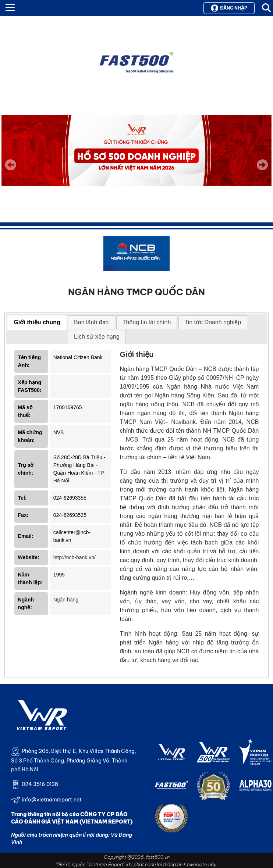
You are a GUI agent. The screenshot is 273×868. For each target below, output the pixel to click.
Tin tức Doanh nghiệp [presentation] (213, 322)
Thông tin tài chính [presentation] (147, 322)
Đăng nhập (229, 8)
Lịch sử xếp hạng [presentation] (97, 337)
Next (262, 170)
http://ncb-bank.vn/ (75, 557)
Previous (11, 165)
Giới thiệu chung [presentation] (37, 322)
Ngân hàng (66, 600)
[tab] (37, 323)
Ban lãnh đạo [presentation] (91, 322)
